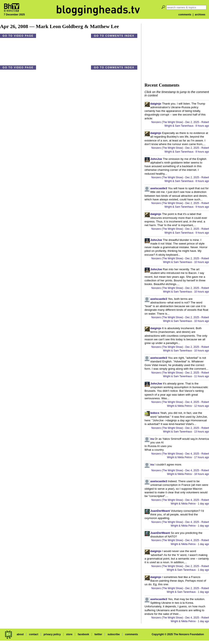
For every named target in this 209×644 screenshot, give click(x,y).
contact (34, 634)
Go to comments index (114, 36)
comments (185, 15)
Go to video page (18, 36)
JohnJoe (156, 159)
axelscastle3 (159, 188)
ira (152, 439)
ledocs (155, 413)
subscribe (114, 634)
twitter (98, 634)
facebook (83, 634)
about (20, 634)
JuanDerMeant (160, 511)
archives (200, 15)
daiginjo (156, 104)
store (69, 634)
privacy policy (52, 634)
